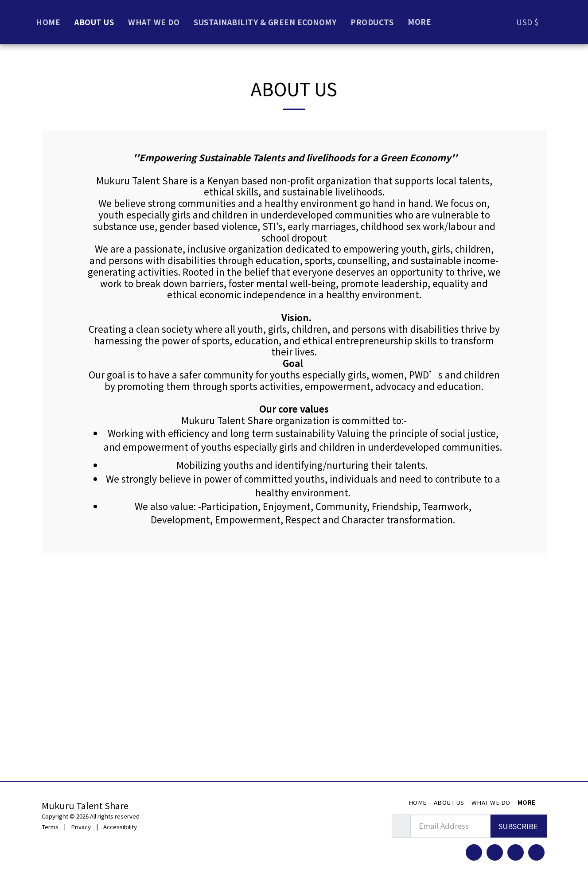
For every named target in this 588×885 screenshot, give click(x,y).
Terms (50, 827)
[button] (559, 22)
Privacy (81, 827)
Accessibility (120, 827)
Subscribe (518, 826)
